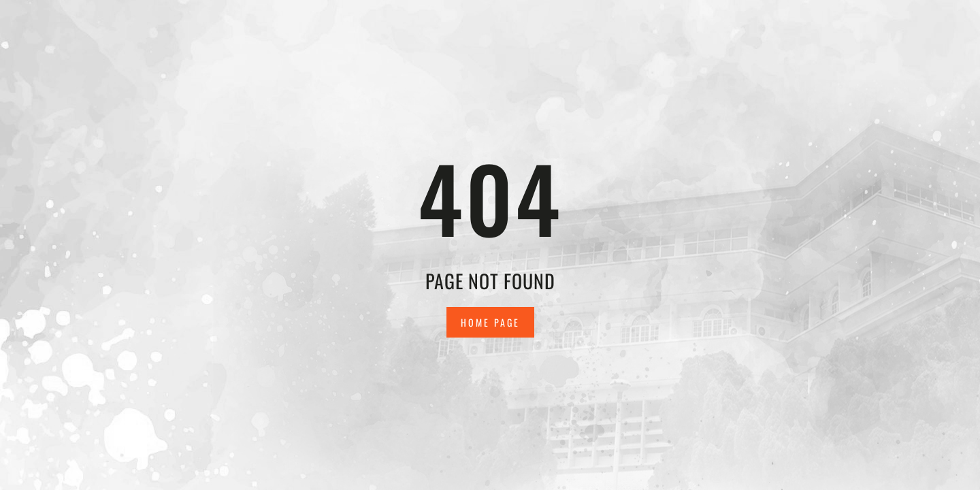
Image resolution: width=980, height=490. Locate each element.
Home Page (490, 322)
